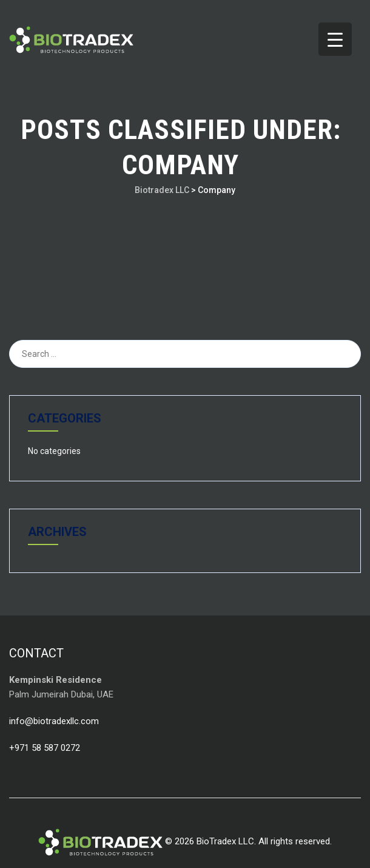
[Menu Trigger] (335, 39)
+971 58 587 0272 (45, 748)
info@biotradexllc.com (54, 721)
